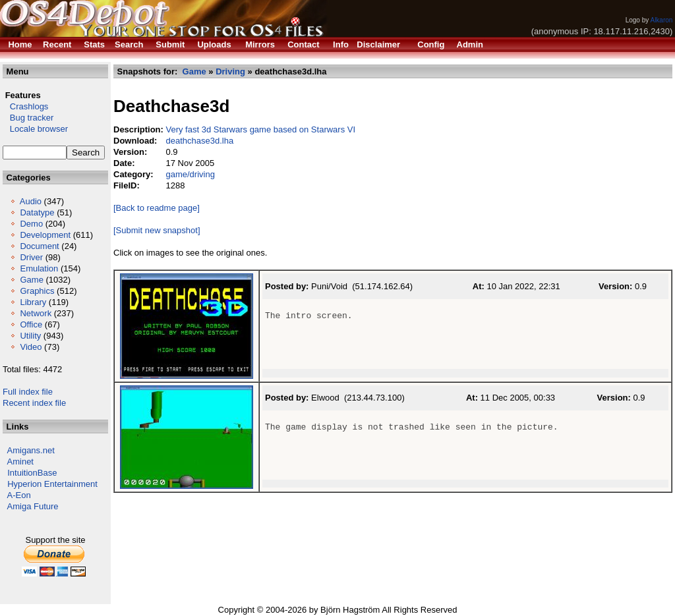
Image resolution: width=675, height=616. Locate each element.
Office (31, 324)
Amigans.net (31, 450)
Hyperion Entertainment (52, 484)
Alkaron (661, 20)
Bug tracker (28, 118)
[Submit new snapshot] (157, 230)
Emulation (39, 268)
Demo (31, 224)
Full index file (28, 392)
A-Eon (19, 495)
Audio (31, 201)
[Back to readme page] (157, 208)
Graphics (37, 291)
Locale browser (35, 129)
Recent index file (34, 403)
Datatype (37, 212)
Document (39, 246)
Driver (31, 257)
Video (31, 347)
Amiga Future (33, 506)
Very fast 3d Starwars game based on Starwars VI (260, 129)
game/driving (190, 174)
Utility (30, 336)
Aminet (20, 462)
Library (33, 302)
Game (31, 280)
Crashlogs (25, 106)
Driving (230, 71)
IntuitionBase (32, 473)
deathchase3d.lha (199, 141)
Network (36, 313)
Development (45, 235)
